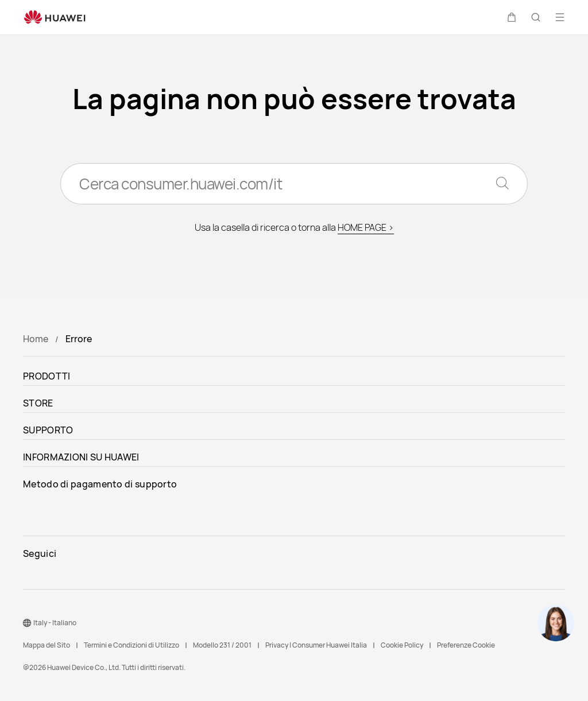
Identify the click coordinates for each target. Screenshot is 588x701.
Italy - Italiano (55, 623)
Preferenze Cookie (466, 645)
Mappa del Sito (47, 645)
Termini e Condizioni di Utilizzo (131, 645)
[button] (512, 17)
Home (36, 339)
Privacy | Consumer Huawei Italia (316, 645)
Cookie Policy (402, 645)
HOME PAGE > (366, 227)
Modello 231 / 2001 (222, 645)
